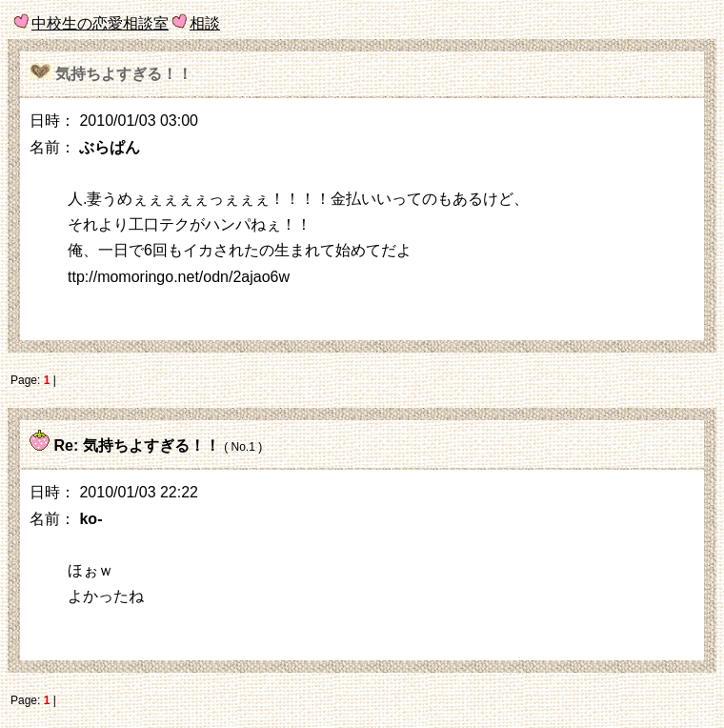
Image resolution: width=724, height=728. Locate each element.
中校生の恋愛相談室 (100, 23)
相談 (205, 23)
